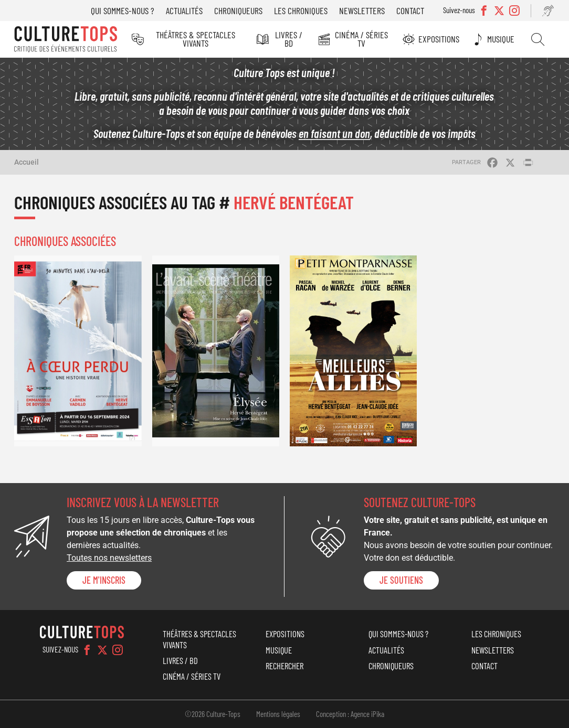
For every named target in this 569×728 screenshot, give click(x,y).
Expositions (439, 39)
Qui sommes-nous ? (123, 10)
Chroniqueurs (238, 10)
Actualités (184, 10)
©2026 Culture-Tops (213, 714)
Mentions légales (278, 714)
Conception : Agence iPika (350, 714)
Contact (410, 10)
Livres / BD (289, 39)
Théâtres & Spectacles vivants (196, 39)
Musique (501, 39)
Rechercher (538, 39)
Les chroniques (301, 10)
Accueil (27, 162)
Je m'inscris (104, 580)
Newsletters (362, 10)
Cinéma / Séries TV (361, 39)
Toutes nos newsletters (109, 558)
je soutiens (401, 580)
